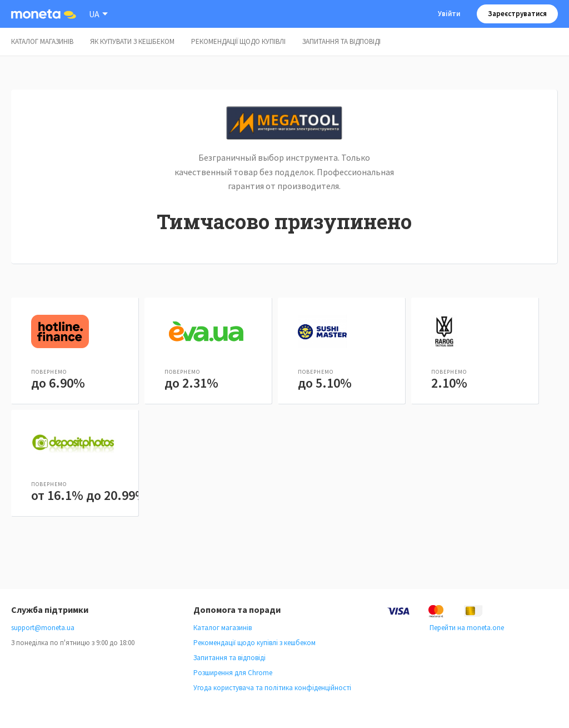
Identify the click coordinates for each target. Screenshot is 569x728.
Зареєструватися (517, 14)
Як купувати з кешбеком (132, 41)
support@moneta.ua (43, 628)
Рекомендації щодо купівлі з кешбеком (254, 643)
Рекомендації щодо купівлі (238, 41)
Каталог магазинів (42, 41)
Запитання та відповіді (341, 41)
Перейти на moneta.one (467, 628)
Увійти (449, 14)
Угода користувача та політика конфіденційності (272, 688)
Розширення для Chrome (233, 673)
